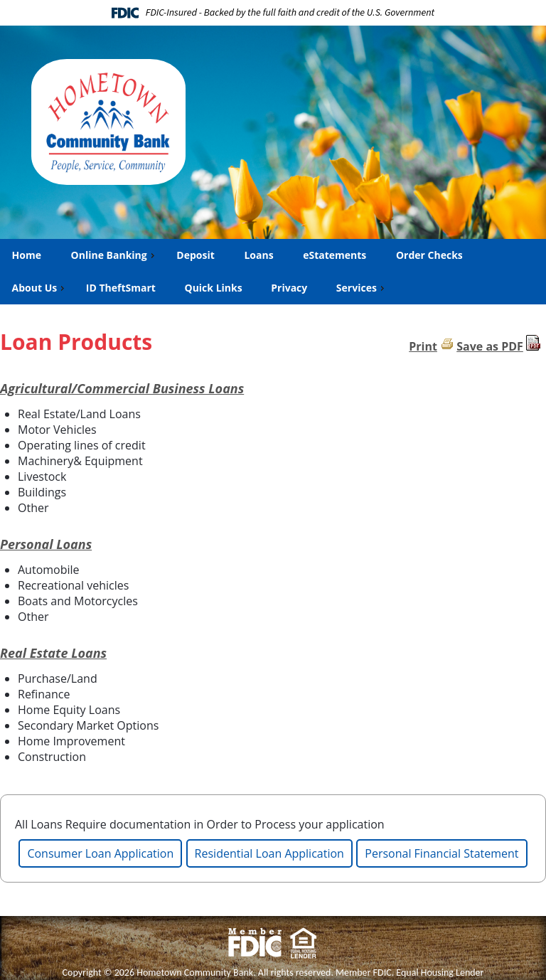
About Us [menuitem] (40, 288)
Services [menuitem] (362, 288)
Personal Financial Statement (441, 853)
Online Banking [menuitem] (114, 255)
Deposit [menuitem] (195, 255)
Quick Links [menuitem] (214, 288)
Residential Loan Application (269, 853)
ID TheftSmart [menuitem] (121, 288)
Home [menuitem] (26, 255)
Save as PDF (490, 346)
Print (423, 346)
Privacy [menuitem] (289, 288)
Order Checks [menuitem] (429, 255)
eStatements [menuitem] (334, 255)
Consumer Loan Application (100, 853)
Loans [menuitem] (258, 255)
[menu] (273, 272)
